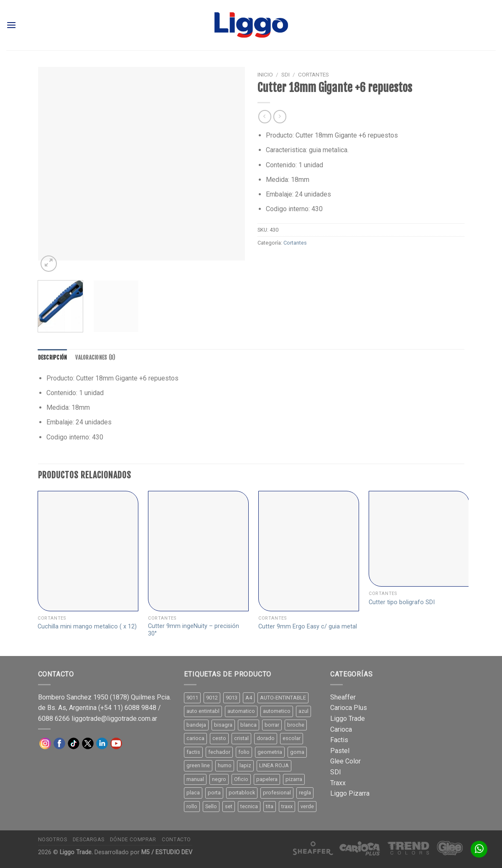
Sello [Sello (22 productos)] (211, 806)
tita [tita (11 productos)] (270, 806)
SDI (285, 74)
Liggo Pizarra (350, 793)
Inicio (265, 74)
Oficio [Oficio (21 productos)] (241, 779)
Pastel (340, 751)
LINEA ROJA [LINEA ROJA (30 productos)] (274, 765)
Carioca (341, 729)
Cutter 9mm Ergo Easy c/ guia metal (308, 627)
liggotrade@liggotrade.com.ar (114, 719)
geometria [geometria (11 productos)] (270, 752)
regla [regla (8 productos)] (305, 793)
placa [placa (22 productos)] (193, 793)
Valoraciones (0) (95, 357)
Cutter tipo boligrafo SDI (402, 602)
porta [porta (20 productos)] (214, 793)
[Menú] (11, 25)
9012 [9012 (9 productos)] (212, 698)
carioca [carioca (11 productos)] (195, 738)
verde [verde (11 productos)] (307, 806)
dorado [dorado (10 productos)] (266, 738)
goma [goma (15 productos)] (297, 752)
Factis (339, 740)
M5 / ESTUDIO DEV (167, 852)
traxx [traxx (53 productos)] (287, 806)
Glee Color (345, 761)
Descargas (89, 840)
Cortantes (313, 74)
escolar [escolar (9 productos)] (292, 738)
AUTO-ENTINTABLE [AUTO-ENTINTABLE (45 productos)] (283, 698)
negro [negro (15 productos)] (219, 779)
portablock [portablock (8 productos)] (242, 793)
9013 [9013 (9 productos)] (232, 698)
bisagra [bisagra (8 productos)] (223, 725)
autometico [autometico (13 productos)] (277, 711)
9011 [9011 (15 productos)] (192, 698)
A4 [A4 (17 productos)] (249, 698)
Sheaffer (343, 697)
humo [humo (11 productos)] (225, 765)
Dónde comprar (133, 840)
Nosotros (53, 840)
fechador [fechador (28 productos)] (219, 752)
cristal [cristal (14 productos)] (241, 738)
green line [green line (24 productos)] (198, 765)
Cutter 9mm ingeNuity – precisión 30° (194, 630)
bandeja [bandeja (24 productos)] (196, 725)
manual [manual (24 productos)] (195, 779)
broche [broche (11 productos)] (296, 725)
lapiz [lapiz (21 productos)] (245, 765)
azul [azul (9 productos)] (303, 711)
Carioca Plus (349, 708)
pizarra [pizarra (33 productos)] (294, 779)
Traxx (338, 783)
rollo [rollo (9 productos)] (192, 806)
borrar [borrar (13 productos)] (272, 725)
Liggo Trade (348, 719)
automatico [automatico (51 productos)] (241, 711)
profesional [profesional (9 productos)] (277, 793)
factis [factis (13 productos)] (193, 752)
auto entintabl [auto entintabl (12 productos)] (203, 711)
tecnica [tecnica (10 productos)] (249, 806)
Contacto (176, 840)
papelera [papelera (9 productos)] (267, 779)
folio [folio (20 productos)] (244, 752)
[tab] (53, 357)
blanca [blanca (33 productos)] (248, 725)
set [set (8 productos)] (229, 806)
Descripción (53, 357)
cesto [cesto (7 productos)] (219, 738)
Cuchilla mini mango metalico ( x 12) (87, 627)
